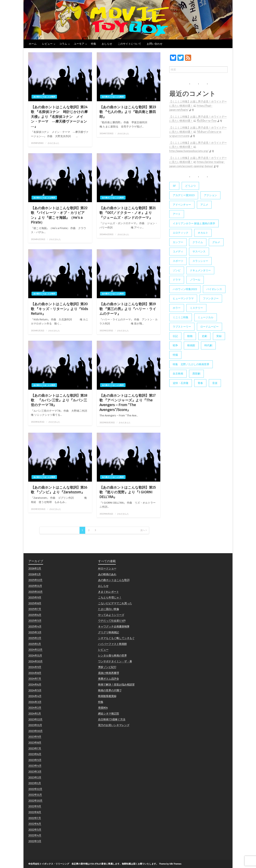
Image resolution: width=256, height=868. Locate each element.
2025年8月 (35, 603)
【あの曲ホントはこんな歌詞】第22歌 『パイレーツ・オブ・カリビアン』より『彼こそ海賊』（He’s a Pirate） (59, 215)
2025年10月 (36, 592)
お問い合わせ (155, 44)
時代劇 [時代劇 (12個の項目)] (208, 345)
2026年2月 (35, 568)
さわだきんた (53, 143)
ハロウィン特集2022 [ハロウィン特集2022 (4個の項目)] (185, 289)
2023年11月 (35, 725)
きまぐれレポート (109, 592)
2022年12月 (35, 789)
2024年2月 (35, 708)
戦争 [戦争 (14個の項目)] (175, 345)
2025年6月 (35, 615)
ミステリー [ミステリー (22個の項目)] (196, 308)
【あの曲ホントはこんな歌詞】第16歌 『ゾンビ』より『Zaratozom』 (59, 490)
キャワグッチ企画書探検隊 (114, 626)
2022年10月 (35, 801)
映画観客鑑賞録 (107, 696)
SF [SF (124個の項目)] (174, 186)
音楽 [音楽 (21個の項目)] (215, 383)
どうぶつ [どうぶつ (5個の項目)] (190, 186)
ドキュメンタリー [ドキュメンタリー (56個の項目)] (200, 270)
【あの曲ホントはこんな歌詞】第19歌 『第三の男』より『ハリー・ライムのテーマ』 (128, 309)
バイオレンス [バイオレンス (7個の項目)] (214, 289)
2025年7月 (35, 609)
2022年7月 (35, 818)
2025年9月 (35, 597)
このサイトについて (129, 44)
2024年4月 (35, 696)
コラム (63, 44)
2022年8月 (35, 812)
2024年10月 (36, 661)
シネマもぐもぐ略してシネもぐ (116, 638)
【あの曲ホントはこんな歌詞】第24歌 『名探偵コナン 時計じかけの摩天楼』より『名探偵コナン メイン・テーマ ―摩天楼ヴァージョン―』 (59, 117)
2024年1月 (35, 714)
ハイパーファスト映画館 (112, 644)
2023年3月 (35, 772)
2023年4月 (35, 766)
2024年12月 (35, 650)
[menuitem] (33, 44)
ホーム (33, 44)
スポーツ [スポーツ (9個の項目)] (178, 261)
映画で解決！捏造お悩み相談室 (116, 685)
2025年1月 (35, 644)
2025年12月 (35, 580)
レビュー (47, 44)
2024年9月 (35, 667)
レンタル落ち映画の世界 (112, 655)
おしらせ (107, 44)
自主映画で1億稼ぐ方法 (112, 719)
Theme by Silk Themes (170, 864)
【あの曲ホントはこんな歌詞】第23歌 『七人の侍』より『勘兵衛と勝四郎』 (128, 112)
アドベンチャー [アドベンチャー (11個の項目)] (182, 205)
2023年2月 (35, 777)
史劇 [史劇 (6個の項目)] (204, 336)
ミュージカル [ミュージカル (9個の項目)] (206, 317)
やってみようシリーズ (111, 615)
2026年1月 (35, 574)
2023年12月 (35, 719)
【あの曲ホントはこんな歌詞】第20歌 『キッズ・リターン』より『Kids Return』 (59, 309)
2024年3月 (35, 702)
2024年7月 (35, 679)
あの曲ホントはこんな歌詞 (44, 97)
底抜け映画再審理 (109, 673)
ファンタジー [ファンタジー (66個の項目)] (211, 298)
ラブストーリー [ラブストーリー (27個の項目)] (182, 327)
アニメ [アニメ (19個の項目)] (204, 205)
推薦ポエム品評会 (109, 679)
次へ (143, 530)
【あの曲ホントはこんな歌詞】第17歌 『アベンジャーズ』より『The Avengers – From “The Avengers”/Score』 (128, 403)
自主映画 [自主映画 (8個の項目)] (178, 374)
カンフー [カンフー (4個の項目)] (178, 242)
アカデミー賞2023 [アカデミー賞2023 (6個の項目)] (184, 195)
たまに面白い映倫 (109, 609)
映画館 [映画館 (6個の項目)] (191, 345)
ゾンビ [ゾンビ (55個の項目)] (177, 270)
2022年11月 (35, 795)
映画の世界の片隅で (110, 690)
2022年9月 (35, 806)
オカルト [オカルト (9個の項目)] (203, 233)
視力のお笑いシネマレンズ (114, 725)
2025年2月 (35, 638)
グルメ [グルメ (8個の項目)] (216, 242)
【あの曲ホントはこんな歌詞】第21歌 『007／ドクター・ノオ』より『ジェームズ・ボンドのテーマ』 (128, 213)
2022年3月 (35, 841)
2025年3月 (35, 632)
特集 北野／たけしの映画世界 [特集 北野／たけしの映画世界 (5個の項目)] (191, 364)
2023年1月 (35, 783)
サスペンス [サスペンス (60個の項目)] (199, 251)
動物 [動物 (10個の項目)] (190, 336)
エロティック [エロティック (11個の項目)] (181, 233)
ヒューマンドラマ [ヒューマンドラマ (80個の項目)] (183, 298)
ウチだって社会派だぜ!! (112, 621)
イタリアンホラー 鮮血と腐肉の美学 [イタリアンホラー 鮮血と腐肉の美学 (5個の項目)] (194, 223)
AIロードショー (107, 568)
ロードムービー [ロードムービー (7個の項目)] (209, 327)
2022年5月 (35, 830)
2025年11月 (35, 586)
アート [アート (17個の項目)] (177, 214)
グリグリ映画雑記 (109, 632)
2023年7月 (35, 748)
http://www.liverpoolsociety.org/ (189, 151)
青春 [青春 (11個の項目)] (200, 383)
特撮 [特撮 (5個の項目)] (175, 355)
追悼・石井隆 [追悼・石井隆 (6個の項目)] (181, 383)
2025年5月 (35, 621)
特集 (94, 44)
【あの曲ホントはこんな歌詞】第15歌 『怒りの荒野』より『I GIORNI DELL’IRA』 (128, 492)
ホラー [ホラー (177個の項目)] (177, 308)
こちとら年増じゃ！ (110, 597)
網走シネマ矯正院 (109, 714)
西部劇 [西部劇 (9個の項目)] (196, 374)
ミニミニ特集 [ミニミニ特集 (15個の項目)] (181, 317)
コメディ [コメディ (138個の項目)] (178, 251)
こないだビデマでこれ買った (115, 603)
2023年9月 (35, 737)
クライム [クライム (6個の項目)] (198, 242)
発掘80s (103, 708)
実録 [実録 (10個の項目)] (219, 336)
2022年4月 (35, 835)
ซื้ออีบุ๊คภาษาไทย (207, 121)
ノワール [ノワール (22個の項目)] (195, 280)
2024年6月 (35, 685)
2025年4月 (35, 626)
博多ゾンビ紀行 (107, 667)
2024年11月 (35, 655)
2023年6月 (35, 754)
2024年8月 (35, 673)
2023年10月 (36, 731)
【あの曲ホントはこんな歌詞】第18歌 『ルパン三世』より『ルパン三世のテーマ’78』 (59, 400)
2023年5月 (35, 760)
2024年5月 (35, 690)
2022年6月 (35, 824)
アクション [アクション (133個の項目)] (210, 195)
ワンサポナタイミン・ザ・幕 (115, 661)
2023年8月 (35, 743)
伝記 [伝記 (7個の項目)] (175, 336)
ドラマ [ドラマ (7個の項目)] (177, 280)
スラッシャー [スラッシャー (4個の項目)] (200, 261)
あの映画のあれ (107, 574)
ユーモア (79, 44)
